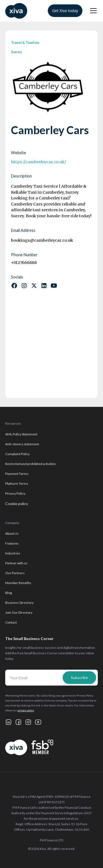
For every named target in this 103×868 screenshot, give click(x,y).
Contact (11, 622)
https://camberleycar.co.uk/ (39, 162)
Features (12, 543)
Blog (9, 593)
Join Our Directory (19, 612)
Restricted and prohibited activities (31, 464)
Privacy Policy (15, 493)
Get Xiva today (65, 11)
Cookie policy (17, 504)
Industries (13, 553)
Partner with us (16, 563)
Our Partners (15, 573)
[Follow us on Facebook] (14, 286)
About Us (12, 533)
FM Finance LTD (51, 840)
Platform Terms (17, 484)
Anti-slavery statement (22, 444)
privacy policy (26, 710)
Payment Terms (17, 474)
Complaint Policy (17, 454)
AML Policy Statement (21, 434)
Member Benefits (18, 583)
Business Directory (19, 603)
